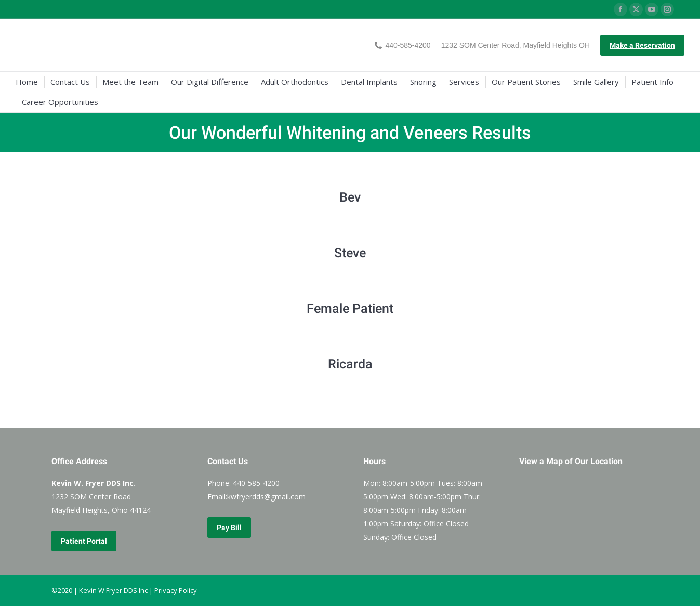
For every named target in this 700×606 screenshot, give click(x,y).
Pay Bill (229, 528)
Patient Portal (84, 541)
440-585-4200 (402, 45)
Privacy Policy (176, 590)
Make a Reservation (642, 45)
